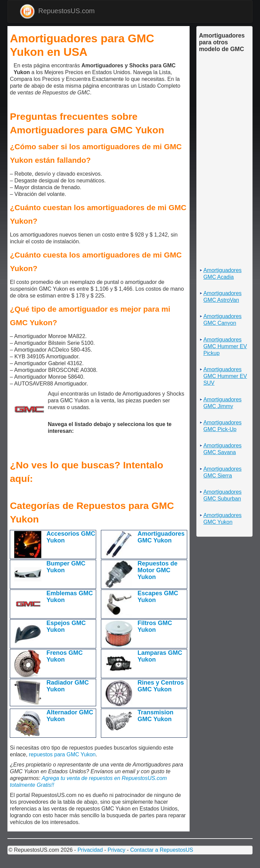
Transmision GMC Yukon (155, 716)
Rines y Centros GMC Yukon (161, 686)
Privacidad (90, 850)
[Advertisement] (12, 68)
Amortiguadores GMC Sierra (223, 472)
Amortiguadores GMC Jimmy (223, 403)
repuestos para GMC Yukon (62, 754)
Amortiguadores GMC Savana (223, 449)
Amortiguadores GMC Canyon (223, 320)
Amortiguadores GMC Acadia (223, 274)
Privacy (116, 850)
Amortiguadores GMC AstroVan (223, 297)
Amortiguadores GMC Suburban (223, 495)
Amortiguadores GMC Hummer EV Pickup (225, 346)
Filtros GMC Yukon (155, 626)
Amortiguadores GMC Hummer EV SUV (225, 376)
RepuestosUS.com (57, 11)
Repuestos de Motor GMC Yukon (157, 570)
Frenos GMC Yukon (64, 656)
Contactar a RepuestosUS (161, 850)
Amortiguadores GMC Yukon (161, 537)
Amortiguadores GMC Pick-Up (223, 426)
